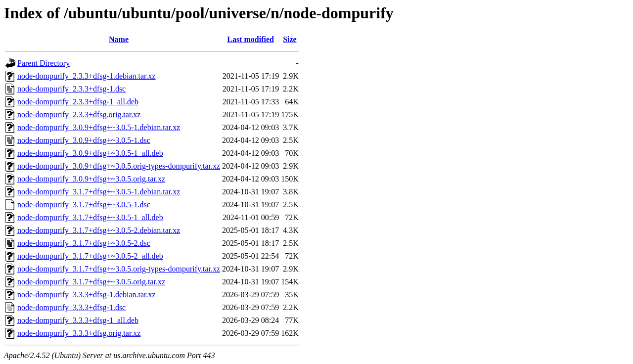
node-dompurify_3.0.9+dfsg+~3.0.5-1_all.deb (90, 153)
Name (119, 39)
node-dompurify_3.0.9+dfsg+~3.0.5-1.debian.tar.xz (99, 127)
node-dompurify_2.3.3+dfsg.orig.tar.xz (79, 114)
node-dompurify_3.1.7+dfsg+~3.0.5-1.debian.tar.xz (99, 192)
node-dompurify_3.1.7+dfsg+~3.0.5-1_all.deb (90, 217)
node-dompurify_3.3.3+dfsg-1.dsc (71, 307)
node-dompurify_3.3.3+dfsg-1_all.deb (78, 320)
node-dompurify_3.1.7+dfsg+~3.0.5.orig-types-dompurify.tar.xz (119, 269)
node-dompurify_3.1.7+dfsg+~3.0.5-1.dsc (84, 205)
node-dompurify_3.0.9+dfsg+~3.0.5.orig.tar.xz (91, 179)
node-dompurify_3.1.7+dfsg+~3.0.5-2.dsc (84, 243)
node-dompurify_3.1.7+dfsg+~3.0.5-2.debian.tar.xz (99, 230)
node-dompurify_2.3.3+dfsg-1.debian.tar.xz (87, 76)
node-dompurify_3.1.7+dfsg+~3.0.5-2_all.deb (90, 256)
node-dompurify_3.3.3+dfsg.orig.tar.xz (79, 333)
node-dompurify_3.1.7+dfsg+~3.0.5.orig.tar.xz (91, 282)
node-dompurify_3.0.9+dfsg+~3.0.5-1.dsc (84, 140)
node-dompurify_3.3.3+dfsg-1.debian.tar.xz (87, 295)
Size (290, 39)
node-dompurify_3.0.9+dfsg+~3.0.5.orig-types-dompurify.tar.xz (119, 166)
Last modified (250, 39)
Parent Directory (44, 63)
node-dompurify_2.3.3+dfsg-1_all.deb (78, 102)
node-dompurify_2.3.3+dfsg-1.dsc (71, 89)
